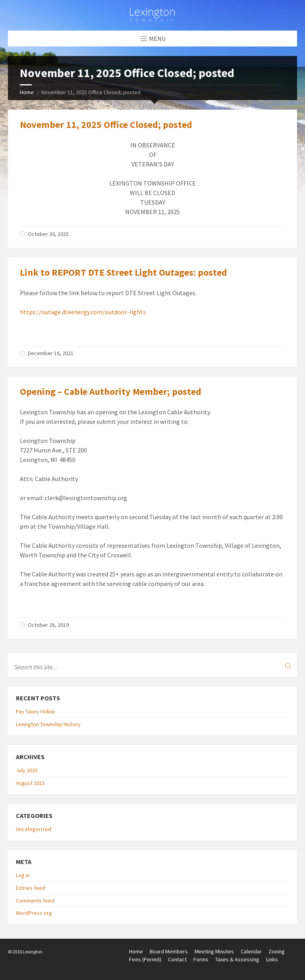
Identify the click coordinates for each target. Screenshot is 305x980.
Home (27, 92)
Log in (23, 875)
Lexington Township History (48, 724)
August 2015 (30, 783)
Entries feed (31, 888)
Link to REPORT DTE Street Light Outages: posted (124, 272)
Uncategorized (34, 829)
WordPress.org (34, 913)
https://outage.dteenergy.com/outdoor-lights (83, 312)
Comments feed (35, 901)
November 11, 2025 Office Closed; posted (106, 125)
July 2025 (27, 770)
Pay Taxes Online (36, 711)
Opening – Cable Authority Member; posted (111, 391)
